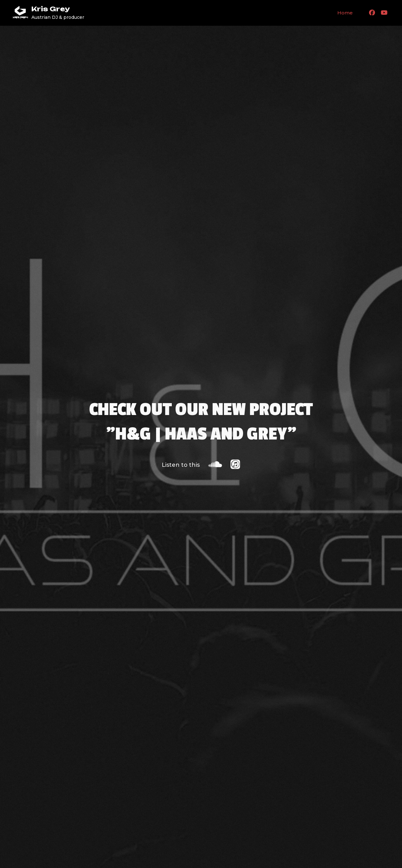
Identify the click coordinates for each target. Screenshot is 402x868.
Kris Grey (51, 9)
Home (345, 13)
